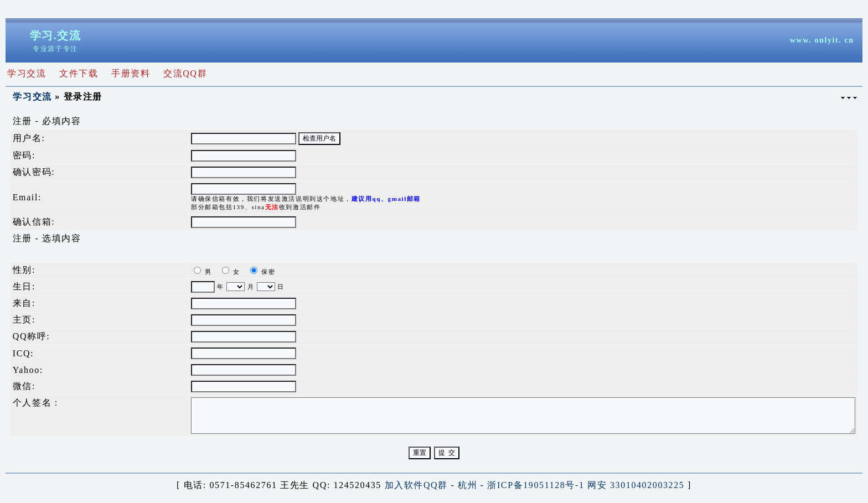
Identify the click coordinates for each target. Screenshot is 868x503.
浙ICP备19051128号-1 (536, 485)
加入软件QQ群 (416, 485)
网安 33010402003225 (636, 485)
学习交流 (32, 97)
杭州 (467, 485)
